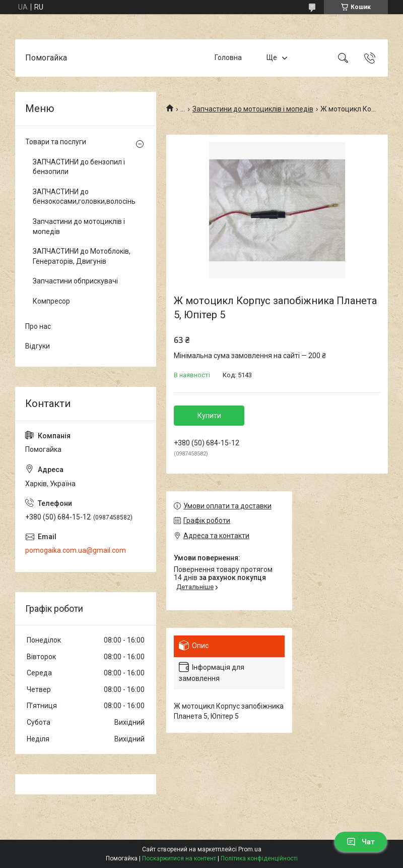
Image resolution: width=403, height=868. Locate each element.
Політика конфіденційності (259, 858)
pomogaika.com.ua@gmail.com (76, 550)
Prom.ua (250, 849)
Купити (209, 416)
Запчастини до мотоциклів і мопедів (253, 109)
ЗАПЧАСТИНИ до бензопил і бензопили (79, 167)
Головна (228, 57)
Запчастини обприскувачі (75, 281)
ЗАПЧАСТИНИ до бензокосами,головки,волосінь (83, 197)
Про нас (38, 326)
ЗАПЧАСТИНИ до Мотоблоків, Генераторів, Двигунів (82, 256)
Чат (361, 842)
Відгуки (38, 346)
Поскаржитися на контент (179, 858)
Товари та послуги (56, 142)
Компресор (51, 301)
